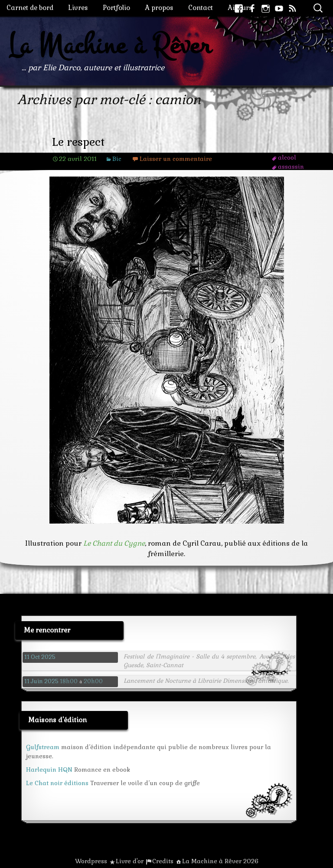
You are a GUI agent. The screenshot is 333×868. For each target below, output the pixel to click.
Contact (201, 8)
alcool (287, 157)
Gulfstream (43, 747)
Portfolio (116, 8)
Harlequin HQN (49, 770)
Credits (163, 861)
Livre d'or (130, 861)
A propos (159, 8)
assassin (291, 167)
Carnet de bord (30, 8)
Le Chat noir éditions (57, 783)
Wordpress (91, 861)
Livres (78, 8)
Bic (117, 159)
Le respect (78, 142)
